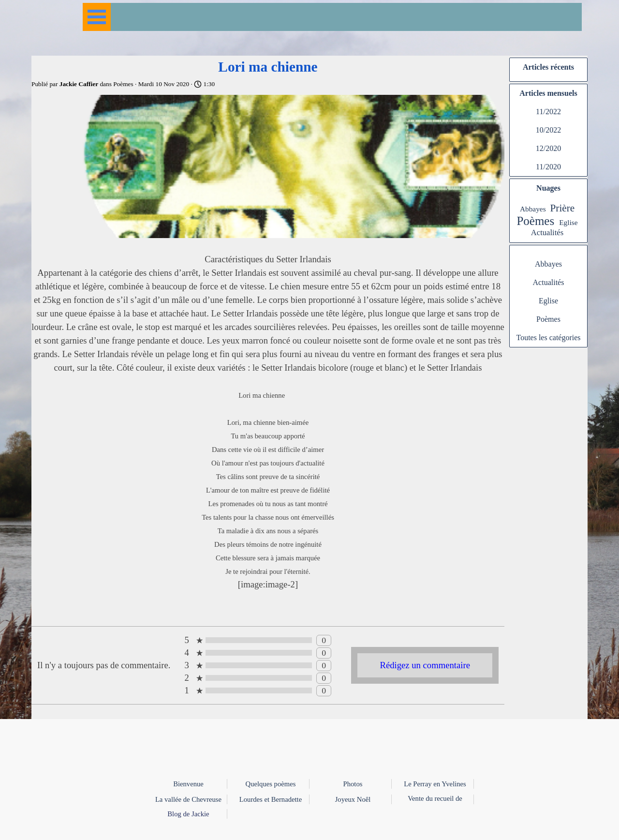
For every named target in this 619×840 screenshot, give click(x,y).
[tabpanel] (309, 808)
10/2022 (548, 130)
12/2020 (548, 148)
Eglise (568, 222)
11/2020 (548, 167)
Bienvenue (188, 784)
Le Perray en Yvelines (435, 784)
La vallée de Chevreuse (188, 799)
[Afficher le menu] (97, 17)
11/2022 (548, 112)
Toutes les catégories (548, 337)
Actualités (547, 232)
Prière (563, 208)
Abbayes (533, 209)
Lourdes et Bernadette (271, 799)
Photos (353, 784)
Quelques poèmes (271, 784)
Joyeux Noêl (353, 799)
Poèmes (535, 221)
